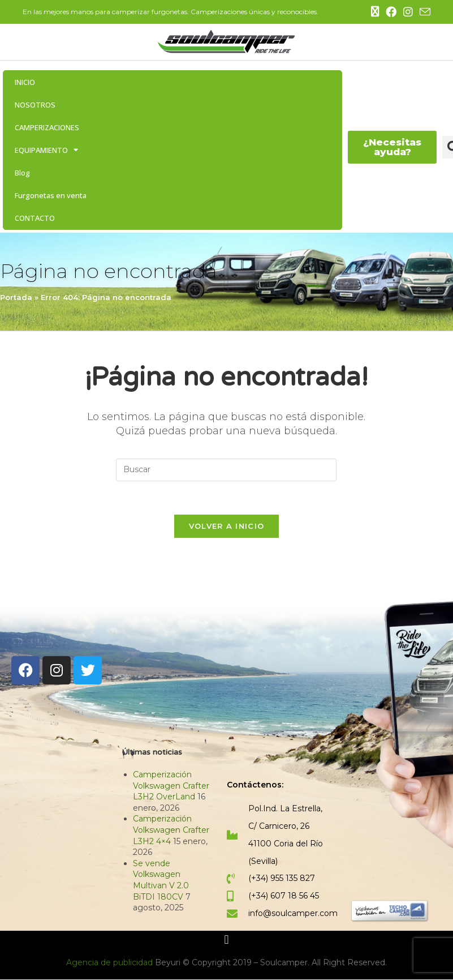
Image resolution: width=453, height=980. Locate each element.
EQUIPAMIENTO (46, 150)
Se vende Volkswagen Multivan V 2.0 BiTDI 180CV (161, 881)
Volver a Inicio (227, 527)
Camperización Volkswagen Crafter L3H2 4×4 (171, 831)
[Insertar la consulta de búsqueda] (226, 470)
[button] (227, 941)
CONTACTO (35, 218)
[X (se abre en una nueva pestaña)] (375, 12)
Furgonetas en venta (51, 195)
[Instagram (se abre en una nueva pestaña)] (408, 12)
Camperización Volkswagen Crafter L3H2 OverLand (171, 787)
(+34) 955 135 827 (282, 879)
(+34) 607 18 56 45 (284, 897)
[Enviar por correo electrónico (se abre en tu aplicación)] (423, 12)
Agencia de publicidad (111, 963)
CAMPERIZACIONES (47, 127)
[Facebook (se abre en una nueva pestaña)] (391, 12)
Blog (22, 173)
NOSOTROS (35, 105)
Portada (16, 297)
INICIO (25, 82)
